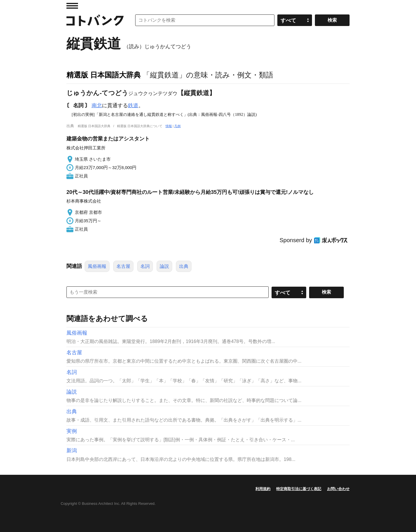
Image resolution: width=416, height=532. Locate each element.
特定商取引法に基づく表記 (299, 489)
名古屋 (123, 266)
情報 (169, 126)
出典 (184, 266)
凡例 (177, 126)
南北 (97, 105)
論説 (164, 266)
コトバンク (95, 20)
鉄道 (133, 105)
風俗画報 (97, 266)
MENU (72, 6)
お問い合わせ (338, 489)
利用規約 (263, 489)
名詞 (145, 266)
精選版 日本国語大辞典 (104, 75)
